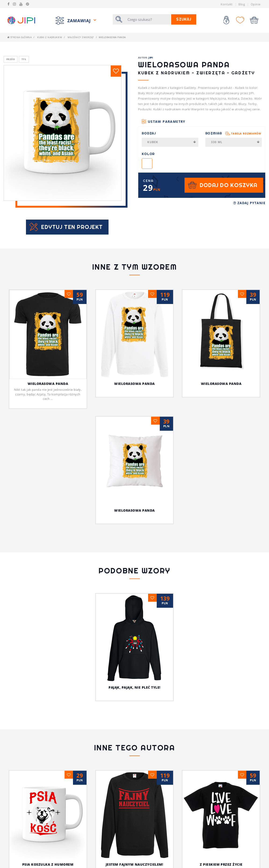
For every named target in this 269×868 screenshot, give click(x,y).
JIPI (151, 58)
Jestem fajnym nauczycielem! (134, 864)
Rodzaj (149, 133)
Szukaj (184, 19)
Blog (242, 4)
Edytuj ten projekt (72, 227)
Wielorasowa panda (48, 384)
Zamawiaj (80, 20)
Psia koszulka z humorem (48, 864)
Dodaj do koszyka (229, 185)
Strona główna (19, 37)
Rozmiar (233, 133)
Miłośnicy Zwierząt (81, 37)
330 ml (235, 142)
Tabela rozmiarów (246, 133)
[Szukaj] (148, 19)
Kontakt (227, 4)
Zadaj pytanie (249, 203)
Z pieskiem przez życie (221, 864)
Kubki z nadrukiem (50, 37)
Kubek (172, 142)
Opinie (256, 4)
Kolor (148, 154)
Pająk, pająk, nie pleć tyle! (134, 687)
